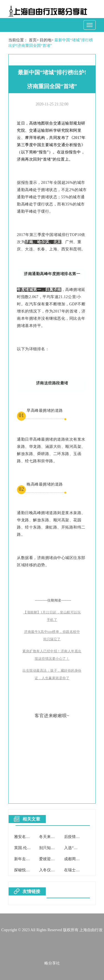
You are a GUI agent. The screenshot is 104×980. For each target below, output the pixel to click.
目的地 (45, 40)
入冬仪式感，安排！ (57, 870)
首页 (33, 40)
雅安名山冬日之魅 (30, 837)
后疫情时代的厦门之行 (83, 837)
